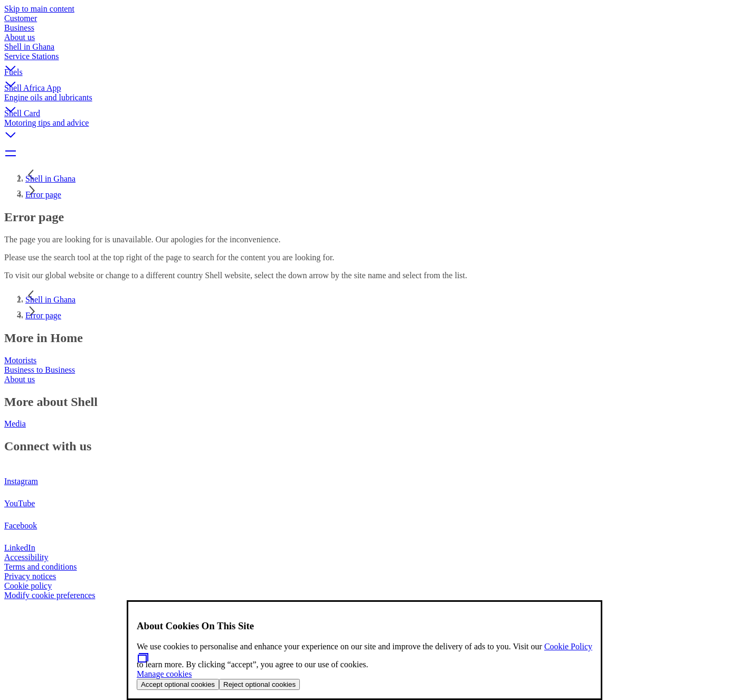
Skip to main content (39, 9)
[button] (364, 60)
